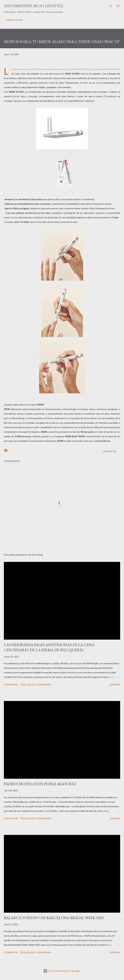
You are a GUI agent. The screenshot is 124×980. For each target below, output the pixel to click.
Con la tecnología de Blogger (62, 971)
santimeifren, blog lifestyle (34, 6)
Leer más (115, 685)
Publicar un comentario (36, 685)
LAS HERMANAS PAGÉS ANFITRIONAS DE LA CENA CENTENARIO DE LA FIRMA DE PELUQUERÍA (49, 647)
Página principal (14, 20)
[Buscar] (110, 6)
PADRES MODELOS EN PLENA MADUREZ (40, 784)
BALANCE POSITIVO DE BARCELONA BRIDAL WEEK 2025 (54, 918)
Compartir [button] (109, 451)
